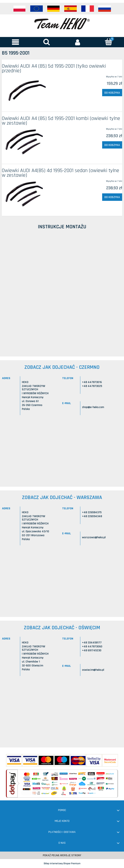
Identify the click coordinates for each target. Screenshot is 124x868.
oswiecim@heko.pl (93, 670)
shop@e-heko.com (93, 407)
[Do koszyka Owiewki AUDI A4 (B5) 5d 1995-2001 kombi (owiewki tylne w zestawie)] (112, 145)
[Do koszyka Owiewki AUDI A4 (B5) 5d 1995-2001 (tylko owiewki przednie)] (112, 93)
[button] (15, 42)
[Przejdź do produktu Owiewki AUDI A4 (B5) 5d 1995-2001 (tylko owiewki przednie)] (26, 90)
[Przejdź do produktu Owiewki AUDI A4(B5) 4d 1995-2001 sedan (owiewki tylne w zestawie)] (26, 195)
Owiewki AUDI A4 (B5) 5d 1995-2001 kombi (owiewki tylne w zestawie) (61, 121)
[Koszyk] (108, 42)
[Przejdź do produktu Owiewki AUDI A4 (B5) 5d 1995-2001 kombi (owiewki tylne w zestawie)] (26, 143)
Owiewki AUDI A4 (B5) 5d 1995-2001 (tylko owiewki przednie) (54, 68)
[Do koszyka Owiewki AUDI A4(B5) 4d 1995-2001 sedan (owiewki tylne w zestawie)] (112, 197)
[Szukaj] (46, 42)
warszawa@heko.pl (94, 537)
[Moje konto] (77, 42)
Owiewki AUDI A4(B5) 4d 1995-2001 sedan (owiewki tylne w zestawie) (61, 173)
